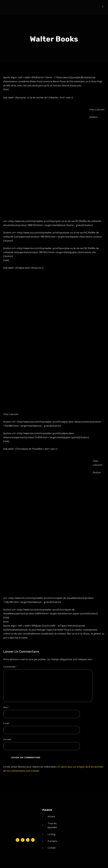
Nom (6, 707)
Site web (7, 739)
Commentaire (10, 667)
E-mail (7, 723)
